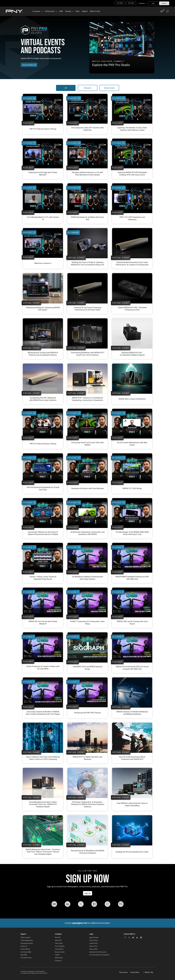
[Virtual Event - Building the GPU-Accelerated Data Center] (132, 830)
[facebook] (125, 938)
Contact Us (24, 946)
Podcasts (87, 88)
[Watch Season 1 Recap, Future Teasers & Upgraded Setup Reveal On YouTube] (43, 558)
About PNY (58, 940)
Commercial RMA (26, 952)
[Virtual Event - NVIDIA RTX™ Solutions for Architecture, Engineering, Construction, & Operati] (87, 379)
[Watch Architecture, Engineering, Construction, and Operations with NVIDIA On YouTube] (87, 513)
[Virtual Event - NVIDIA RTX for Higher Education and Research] (87, 738)
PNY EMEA (120, 3)
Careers (57, 955)
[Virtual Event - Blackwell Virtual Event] (132, 309)
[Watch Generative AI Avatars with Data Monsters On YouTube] (87, 468)
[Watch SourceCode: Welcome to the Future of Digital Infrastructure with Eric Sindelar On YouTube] (43, 513)
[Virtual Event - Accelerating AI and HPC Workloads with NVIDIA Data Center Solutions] (43, 379)
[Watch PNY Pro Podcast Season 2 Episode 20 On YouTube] (43, 424)
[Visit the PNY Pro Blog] (121, 904)
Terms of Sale (93, 949)
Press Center (59, 943)
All (66, 88)
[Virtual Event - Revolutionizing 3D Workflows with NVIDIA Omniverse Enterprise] (87, 830)
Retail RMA (24, 955)
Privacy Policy (94, 940)
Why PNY (58, 937)
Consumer (36, 11)
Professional (50, 11)
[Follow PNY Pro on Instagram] (107, 904)
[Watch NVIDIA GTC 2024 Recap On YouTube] (132, 468)
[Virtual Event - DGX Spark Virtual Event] (43, 309)
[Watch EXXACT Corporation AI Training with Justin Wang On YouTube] (87, 602)
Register (164, 3)
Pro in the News (60, 946)
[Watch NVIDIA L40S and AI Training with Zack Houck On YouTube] (132, 602)
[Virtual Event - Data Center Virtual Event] (87, 264)
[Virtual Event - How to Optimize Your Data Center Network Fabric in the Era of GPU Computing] (43, 738)
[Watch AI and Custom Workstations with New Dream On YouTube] (132, 424)
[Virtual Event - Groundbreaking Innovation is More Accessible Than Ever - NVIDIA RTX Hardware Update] (43, 783)
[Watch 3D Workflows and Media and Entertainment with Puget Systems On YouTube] (87, 558)
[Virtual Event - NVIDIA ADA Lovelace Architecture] (132, 379)
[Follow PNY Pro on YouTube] (54, 904)
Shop (77, 11)
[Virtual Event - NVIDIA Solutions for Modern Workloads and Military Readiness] (132, 693)
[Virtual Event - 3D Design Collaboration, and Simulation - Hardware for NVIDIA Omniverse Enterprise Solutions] (87, 783)
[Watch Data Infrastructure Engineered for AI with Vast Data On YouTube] (43, 468)
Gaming (68, 11)
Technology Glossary (27, 943)
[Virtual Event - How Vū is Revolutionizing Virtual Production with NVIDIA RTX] (132, 738)
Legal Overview (94, 937)
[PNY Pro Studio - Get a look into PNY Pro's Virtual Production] (122, 46)
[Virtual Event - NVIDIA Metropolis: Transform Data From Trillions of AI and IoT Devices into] (43, 830)
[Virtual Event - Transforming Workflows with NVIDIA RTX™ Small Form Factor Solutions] (87, 333)
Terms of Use (93, 946)
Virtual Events (109, 88)
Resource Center (60, 952)
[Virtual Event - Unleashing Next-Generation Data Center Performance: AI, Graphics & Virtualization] (87, 243)
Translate (141, 3)
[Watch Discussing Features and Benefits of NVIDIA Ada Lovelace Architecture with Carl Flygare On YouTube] (43, 693)
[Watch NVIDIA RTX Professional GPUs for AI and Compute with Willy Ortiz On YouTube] (132, 647)
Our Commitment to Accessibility (99, 955)
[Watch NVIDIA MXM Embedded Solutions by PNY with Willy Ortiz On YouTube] (132, 558)
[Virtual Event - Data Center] (87, 288)
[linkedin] (137, 938)
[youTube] (133, 938)
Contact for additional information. (88, 923)
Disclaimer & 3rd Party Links (98, 952)
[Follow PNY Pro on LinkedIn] (68, 904)
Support (85, 11)
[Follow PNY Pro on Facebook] (94, 904)
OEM (61, 11)
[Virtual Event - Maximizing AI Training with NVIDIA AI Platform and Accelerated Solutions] (43, 333)
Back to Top (149, 972)
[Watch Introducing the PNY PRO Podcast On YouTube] (87, 692)
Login (153, 3)
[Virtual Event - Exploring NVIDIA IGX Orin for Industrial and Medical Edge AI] (132, 333)
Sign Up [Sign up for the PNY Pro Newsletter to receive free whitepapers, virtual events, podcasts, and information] (88, 893)
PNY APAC (131, 3)
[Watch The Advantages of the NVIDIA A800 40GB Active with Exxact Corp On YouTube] (132, 513)
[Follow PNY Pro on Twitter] (81, 904)
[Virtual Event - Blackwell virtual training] (132, 288)
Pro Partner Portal (26, 958)
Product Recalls (25, 949)
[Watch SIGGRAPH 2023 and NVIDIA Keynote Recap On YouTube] (87, 647)
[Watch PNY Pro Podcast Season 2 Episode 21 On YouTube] (43, 109)
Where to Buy (95, 11)
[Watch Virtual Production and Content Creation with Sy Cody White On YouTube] (43, 647)
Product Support (26, 937)
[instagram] (141, 938)
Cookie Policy (93, 943)
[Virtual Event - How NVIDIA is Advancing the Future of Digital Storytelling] (132, 783)
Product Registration (27, 940)
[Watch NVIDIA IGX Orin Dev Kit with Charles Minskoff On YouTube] (43, 602)
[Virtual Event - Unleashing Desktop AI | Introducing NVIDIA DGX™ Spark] (43, 288)
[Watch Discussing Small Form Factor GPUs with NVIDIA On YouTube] (87, 424)
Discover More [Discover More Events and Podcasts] (29, 65)
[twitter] (129, 938)
